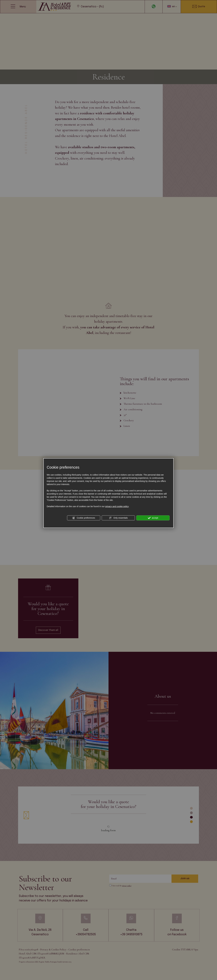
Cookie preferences (84, 518)
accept (153, 518)
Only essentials (118, 518)
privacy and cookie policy (117, 506)
